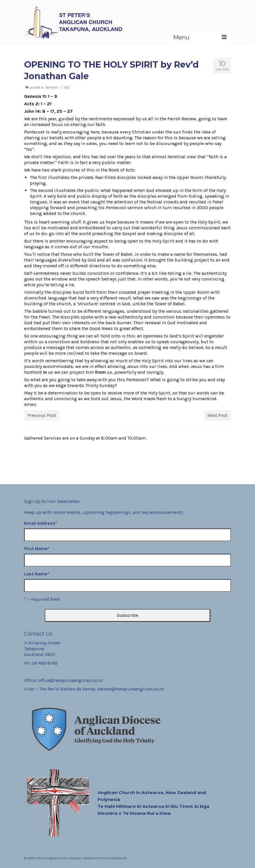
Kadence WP (119, 858)
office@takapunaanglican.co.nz (70, 680)
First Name (37, 549)
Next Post (217, 415)
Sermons (52, 88)
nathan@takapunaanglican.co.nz (131, 689)
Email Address (41, 523)
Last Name (37, 574)
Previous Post (42, 415)
